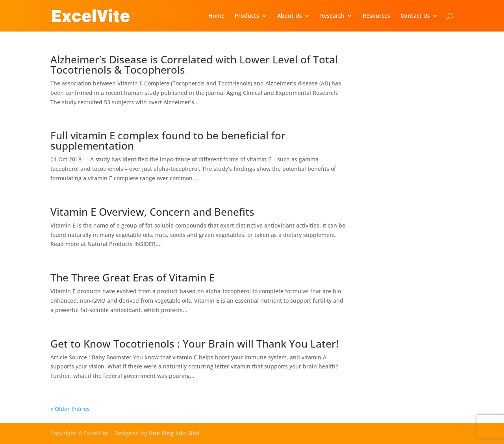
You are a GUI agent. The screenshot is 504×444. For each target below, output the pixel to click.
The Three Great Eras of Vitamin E (132, 277)
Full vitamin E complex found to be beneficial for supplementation (168, 141)
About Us (290, 16)
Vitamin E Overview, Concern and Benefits (152, 212)
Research (332, 16)
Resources (376, 16)
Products (247, 16)
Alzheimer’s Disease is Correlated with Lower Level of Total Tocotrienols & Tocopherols (194, 65)
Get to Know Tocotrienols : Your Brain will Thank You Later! (195, 344)
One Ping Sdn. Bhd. (175, 433)
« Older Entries (70, 409)
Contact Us (415, 16)
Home (216, 16)
